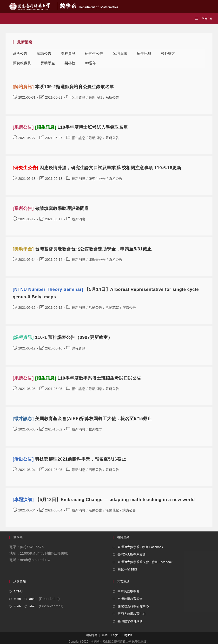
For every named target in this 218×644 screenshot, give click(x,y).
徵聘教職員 (22, 63)
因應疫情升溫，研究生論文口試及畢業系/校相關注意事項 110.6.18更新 (97, 168)
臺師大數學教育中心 (132, 614)
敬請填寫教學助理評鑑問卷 (51, 208)
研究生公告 (94, 53)
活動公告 (95, 308)
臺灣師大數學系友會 (132, 554)
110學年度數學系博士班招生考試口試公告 (77, 378)
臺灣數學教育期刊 (130, 621)
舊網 (105, 635)
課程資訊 (68, 53)
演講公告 (44, 53)
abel (32, 599)
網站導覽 (92, 635)
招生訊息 (144, 53)
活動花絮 (112, 308)
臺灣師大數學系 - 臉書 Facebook (140, 547)
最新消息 (95, 97)
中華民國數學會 (129, 591)
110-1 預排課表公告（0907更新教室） (63, 337)
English (127, 635)
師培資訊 (120, 53)
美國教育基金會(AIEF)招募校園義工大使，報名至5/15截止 (82, 419)
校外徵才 (168, 53)
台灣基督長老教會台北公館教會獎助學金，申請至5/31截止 (82, 249)
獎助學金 (48, 63)
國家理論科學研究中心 (133, 606)
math (17, 599)
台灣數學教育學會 (130, 599)
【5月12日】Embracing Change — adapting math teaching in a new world (104, 500)
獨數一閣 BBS (127, 569)
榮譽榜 (70, 63)
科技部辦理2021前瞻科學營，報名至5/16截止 (69, 459)
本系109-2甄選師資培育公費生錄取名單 (63, 87)
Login (115, 635)
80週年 (91, 63)
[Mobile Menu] (204, 18)
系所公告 (20, 53)
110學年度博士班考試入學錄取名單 (70, 127)
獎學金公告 (97, 260)
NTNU (18, 591)
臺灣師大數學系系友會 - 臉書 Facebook (145, 562)
